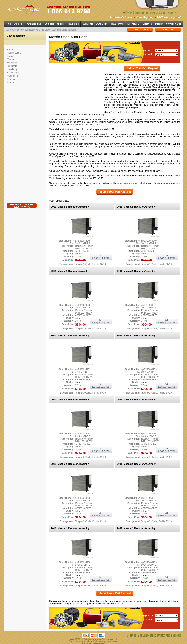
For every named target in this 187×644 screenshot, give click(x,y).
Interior (159, 24)
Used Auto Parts (86, 639)
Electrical (147, 24)
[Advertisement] (22, 143)
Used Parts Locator (110, 641)
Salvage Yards (174, 24)
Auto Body (102, 24)
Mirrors (61, 24)
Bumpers (49, 24)
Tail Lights (88, 24)
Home (8, 24)
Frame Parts (117, 24)
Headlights (73, 24)
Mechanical (133, 24)
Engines (18, 24)
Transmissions (33, 24)
